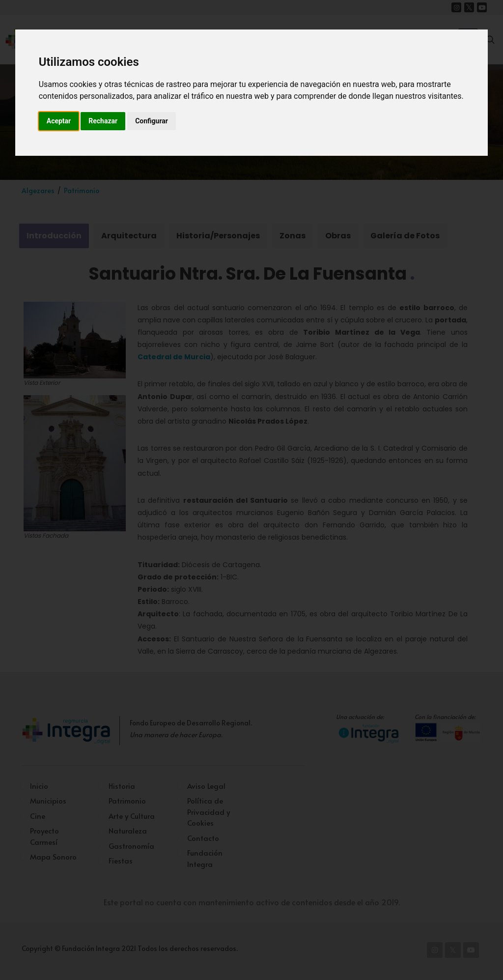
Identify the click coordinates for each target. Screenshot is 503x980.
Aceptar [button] (59, 121)
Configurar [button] (152, 121)
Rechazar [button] (103, 121)
